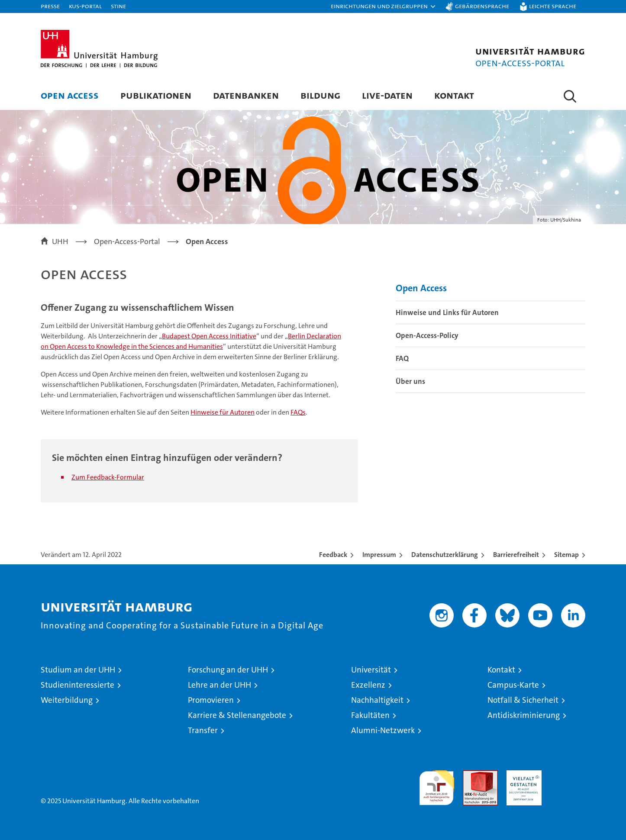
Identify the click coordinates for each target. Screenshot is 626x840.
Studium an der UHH (78, 670)
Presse (50, 6)
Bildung (320, 95)
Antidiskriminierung (524, 715)
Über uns (410, 381)
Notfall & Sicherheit (523, 700)
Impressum (379, 555)
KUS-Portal (85, 6)
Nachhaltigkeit (377, 700)
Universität (371, 670)
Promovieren (211, 700)
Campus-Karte (513, 685)
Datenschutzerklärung (445, 555)
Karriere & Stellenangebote (237, 715)
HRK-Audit (522, 775)
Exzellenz (368, 685)
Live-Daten (387, 95)
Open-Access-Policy (427, 335)
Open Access (70, 95)
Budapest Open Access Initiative (209, 336)
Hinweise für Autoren (223, 412)
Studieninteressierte (77, 685)
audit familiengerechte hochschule (437, 784)
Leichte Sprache (553, 6)
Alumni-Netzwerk (383, 730)
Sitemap (566, 555)
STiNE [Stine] (118, 6)
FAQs (298, 412)
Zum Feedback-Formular (108, 477)
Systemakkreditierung (568, 775)
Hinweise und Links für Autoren (447, 312)
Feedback (333, 555)
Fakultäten (370, 715)
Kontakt (454, 95)
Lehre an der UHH (219, 685)
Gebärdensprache (482, 6)
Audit (471, 775)
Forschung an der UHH (228, 670)
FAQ (402, 358)
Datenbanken (246, 95)
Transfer (203, 730)
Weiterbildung (67, 700)
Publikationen (156, 95)
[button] (384, 6)
